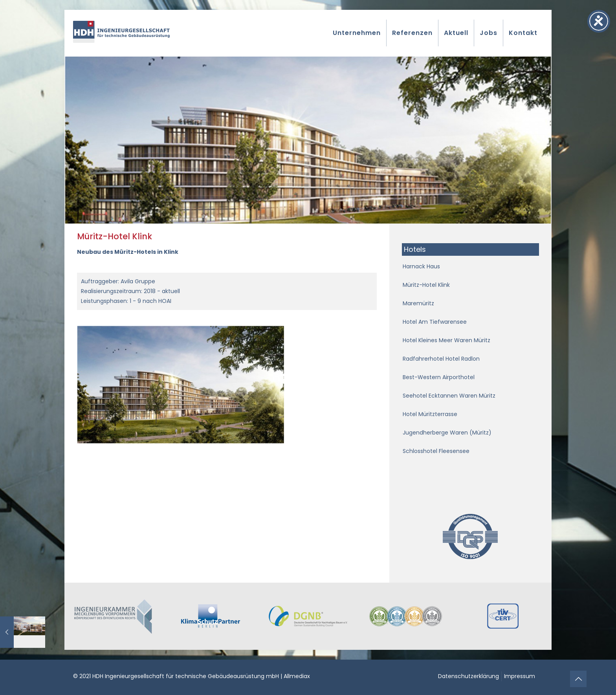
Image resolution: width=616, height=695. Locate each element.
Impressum (520, 676)
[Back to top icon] (578, 679)
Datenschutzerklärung (468, 676)
